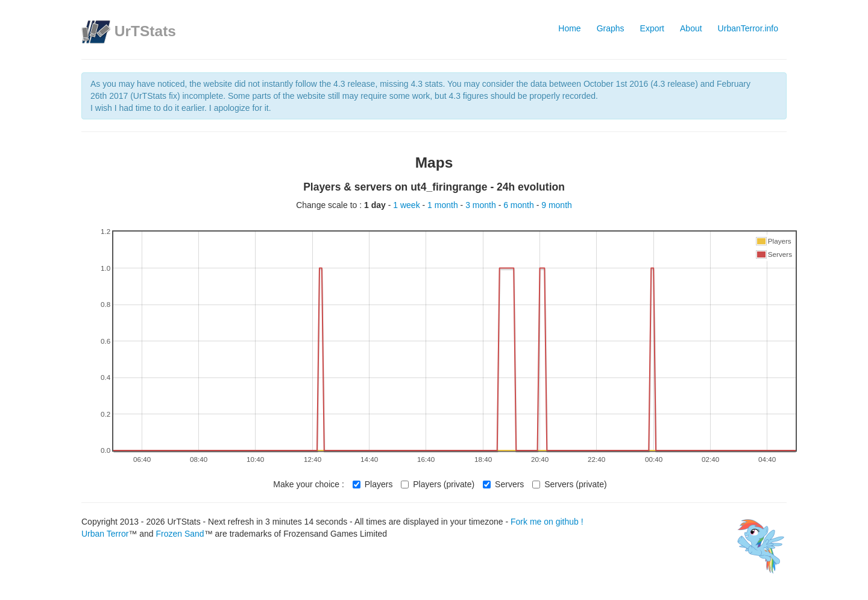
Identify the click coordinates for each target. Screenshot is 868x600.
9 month (557, 205)
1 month (444, 205)
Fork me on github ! (547, 522)
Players (373, 484)
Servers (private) (569, 484)
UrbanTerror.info (748, 28)
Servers (503, 484)
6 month (520, 205)
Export (652, 28)
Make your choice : (309, 484)
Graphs (611, 28)
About (691, 28)
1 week (407, 205)
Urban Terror (105, 534)
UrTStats (145, 31)
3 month (482, 205)
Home (569, 28)
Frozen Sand (180, 534)
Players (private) (438, 484)
